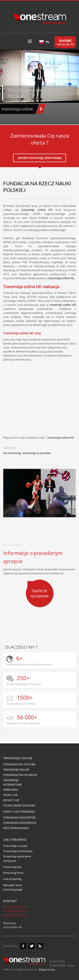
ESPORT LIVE (11, 800)
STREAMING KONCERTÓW (19, 817)
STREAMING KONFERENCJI (20, 823)
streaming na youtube (36, 453)
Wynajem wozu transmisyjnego (13, 887)
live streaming (12, 453)
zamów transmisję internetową (39, 158)
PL (44, 42)
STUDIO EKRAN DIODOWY (19, 805)
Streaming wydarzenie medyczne (17, 859)
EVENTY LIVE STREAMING (19, 812)
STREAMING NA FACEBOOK (20, 775)
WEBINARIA (10, 790)
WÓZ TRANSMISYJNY (16, 828)
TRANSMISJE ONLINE (16, 770)
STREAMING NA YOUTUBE (19, 764)
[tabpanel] (39, 87)
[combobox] (44, 42)
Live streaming (12, 879)
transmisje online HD (61, 438)
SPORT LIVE (10, 795)
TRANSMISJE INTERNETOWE (13, 782)
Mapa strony (47, 969)
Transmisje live (12, 867)
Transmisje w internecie (18, 851)
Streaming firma (13, 873)
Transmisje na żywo (15, 846)
